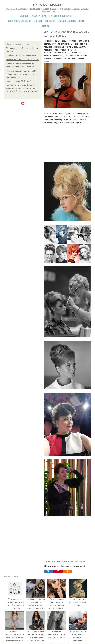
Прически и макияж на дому (60, 21)
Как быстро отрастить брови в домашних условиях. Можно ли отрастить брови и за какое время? (22, 88)
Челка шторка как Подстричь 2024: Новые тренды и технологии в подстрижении (22, 74)
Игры (81, 21)
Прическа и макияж (48, 5)
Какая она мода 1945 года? (19, 81)
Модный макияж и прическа (77, 561)
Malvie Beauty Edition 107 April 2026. (22, 60)
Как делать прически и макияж (25, 21)
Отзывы (46, 26)
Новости (35, 16)
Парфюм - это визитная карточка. (21, 55)
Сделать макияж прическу (59, 561)
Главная (24, 16)
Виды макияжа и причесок (57, 16)
